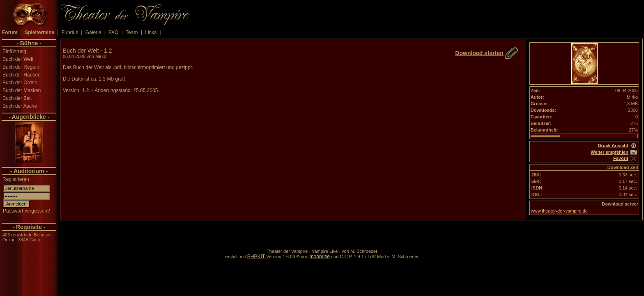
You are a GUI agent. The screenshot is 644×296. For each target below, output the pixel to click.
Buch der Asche (20, 106)
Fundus (70, 32)
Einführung (14, 51)
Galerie (93, 32)
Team (132, 32)
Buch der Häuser (21, 75)
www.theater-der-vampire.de (559, 211)
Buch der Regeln (21, 67)
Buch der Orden (20, 83)
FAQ (113, 32)
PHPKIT (256, 257)
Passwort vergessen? (26, 211)
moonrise (320, 257)
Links (151, 32)
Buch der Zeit (17, 98)
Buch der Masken (22, 90)
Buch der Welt (18, 59)
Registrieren (16, 179)
